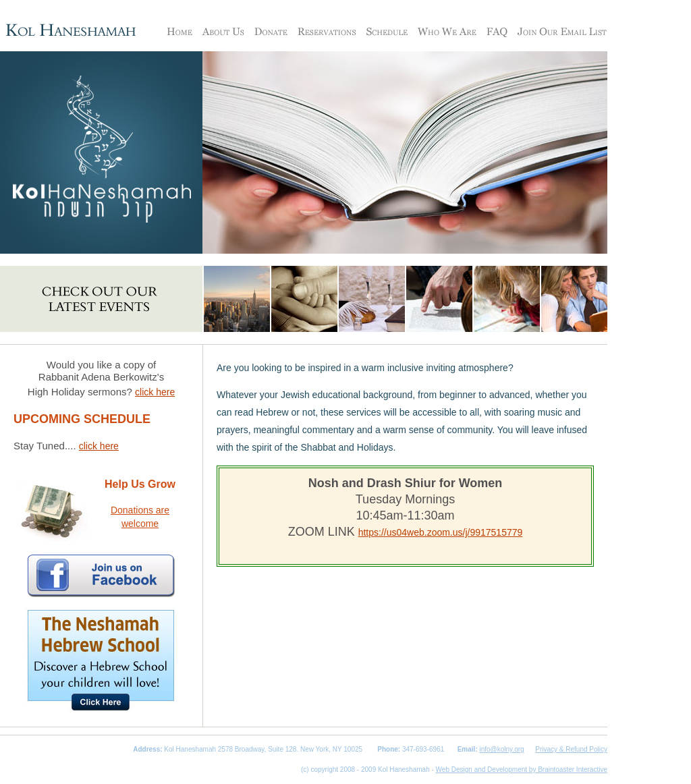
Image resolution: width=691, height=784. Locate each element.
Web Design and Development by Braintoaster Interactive (522, 769)
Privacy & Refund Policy (571, 749)
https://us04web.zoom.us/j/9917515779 (441, 532)
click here (155, 392)
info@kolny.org (502, 749)
